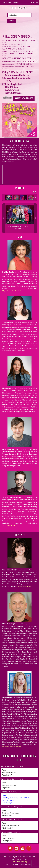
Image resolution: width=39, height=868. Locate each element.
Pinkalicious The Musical (11, 2)
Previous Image (4, 218)
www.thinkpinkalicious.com (12, 747)
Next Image (35, 218)
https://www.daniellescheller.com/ (14, 291)
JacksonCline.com (9, 525)
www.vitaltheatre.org (19, 862)
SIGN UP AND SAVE (24, 98)
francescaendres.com (24, 586)
